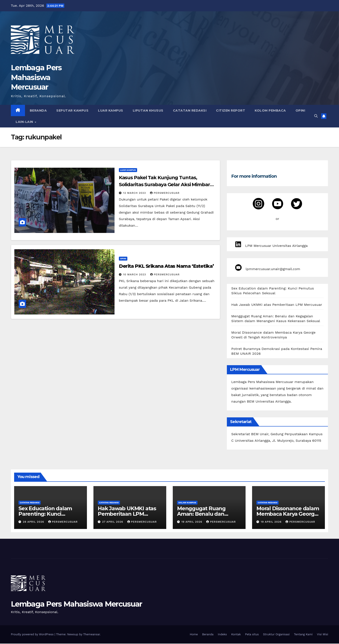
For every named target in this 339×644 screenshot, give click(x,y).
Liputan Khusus (148, 110)
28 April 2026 (34, 522)
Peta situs (252, 635)
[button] (316, 116)
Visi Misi (323, 635)
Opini (300, 110)
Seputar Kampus (72, 110)
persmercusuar (165, 193)
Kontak (236, 635)
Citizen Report (231, 110)
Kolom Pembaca (270, 110)
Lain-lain (25, 122)
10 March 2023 (135, 274)
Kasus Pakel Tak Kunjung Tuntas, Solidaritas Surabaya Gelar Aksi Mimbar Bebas (164, 185)
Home (194, 635)
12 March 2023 (135, 193)
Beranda (38, 110)
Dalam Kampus (187, 503)
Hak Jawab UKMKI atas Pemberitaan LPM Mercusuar (277, 305)
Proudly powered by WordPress (33, 635)
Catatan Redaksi (190, 110)
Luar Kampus (111, 110)
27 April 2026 (113, 522)
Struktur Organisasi (276, 635)
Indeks (222, 635)
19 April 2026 (192, 522)
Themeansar (92, 635)
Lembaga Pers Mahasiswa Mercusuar (36, 77)
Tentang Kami (303, 635)
